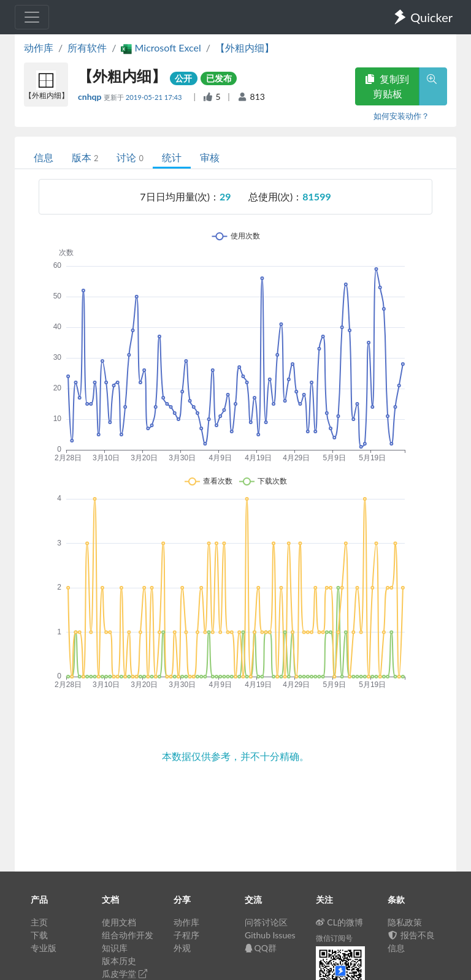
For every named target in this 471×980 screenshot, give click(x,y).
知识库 (115, 948)
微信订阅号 (334, 938)
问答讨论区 (266, 922)
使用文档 (119, 922)
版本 (85, 157)
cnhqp (91, 97)
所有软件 (87, 47)
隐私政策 (405, 922)
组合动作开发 (128, 935)
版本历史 (119, 961)
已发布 (219, 78)
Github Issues (270, 935)
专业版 (44, 948)
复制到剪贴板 (387, 86)
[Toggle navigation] (32, 17)
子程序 (186, 935)
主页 (39, 922)
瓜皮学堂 (124, 974)
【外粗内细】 (245, 47)
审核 (210, 157)
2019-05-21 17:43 (155, 97)
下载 (39, 935)
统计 (172, 157)
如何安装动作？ (401, 116)
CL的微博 (339, 922)
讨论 (130, 157)
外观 (182, 948)
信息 (44, 157)
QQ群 (261, 948)
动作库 (39, 47)
